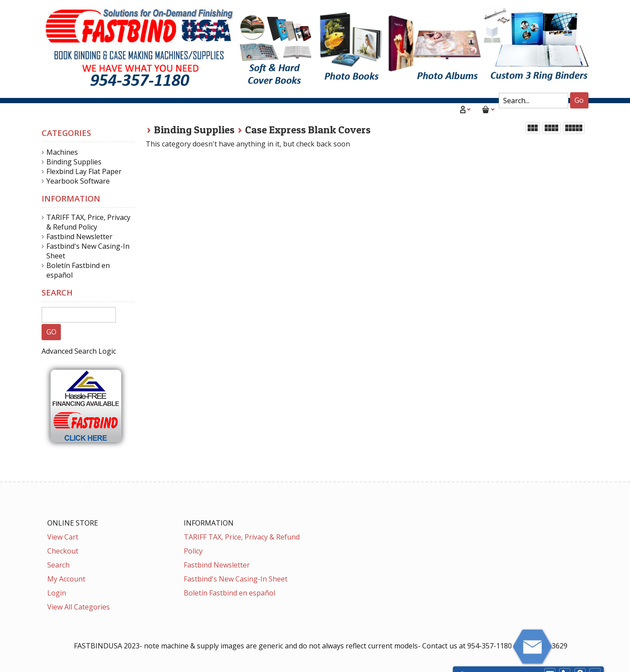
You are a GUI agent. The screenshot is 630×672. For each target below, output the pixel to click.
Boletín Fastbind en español (229, 593)
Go (579, 100)
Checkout (63, 551)
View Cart (63, 537)
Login (57, 593)
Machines (62, 152)
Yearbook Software (78, 181)
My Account (66, 579)
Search (58, 565)
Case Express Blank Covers (308, 130)
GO (51, 332)
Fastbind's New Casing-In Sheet (236, 579)
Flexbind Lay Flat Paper (84, 171)
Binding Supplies (194, 130)
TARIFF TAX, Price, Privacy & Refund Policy (88, 222)
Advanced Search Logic (79, 351)
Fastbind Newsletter (79, 237)
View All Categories (79, 607)
